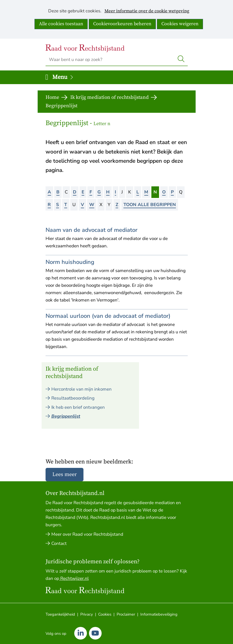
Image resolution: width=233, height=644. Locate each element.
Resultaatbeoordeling (73, 398)
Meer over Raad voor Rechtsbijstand (87, 534)
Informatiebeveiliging (159, 614)
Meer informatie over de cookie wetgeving (147, 11)
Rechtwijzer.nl (74, 578)
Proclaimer (126, 614)
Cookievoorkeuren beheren (122, 24)
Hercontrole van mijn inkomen (81, 389)
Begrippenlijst (66, 416)
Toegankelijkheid (60, 614)
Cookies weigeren (180, 24)
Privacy (87, 614)
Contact (59, 543)
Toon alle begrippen (150, 205)
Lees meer (65, 475)
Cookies (105, 614)
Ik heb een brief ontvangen (78, 407)
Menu (63, 77)
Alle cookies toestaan (61, 24)
